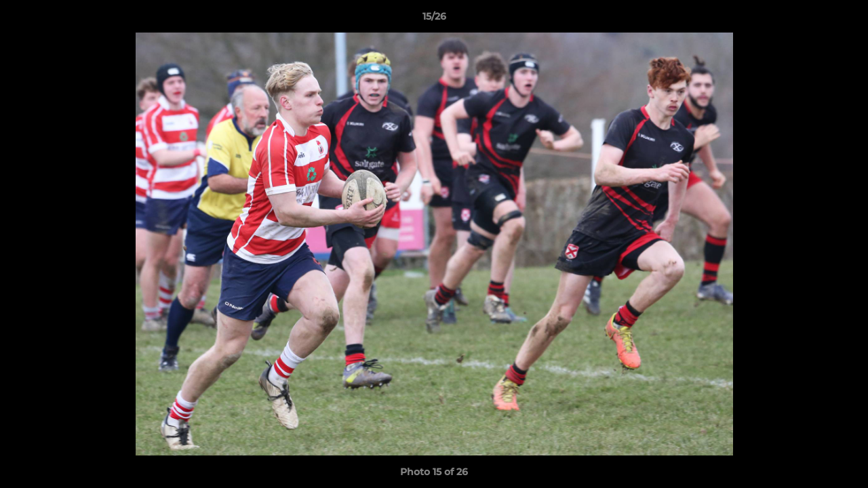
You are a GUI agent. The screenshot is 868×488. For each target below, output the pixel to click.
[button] (844, 20)
